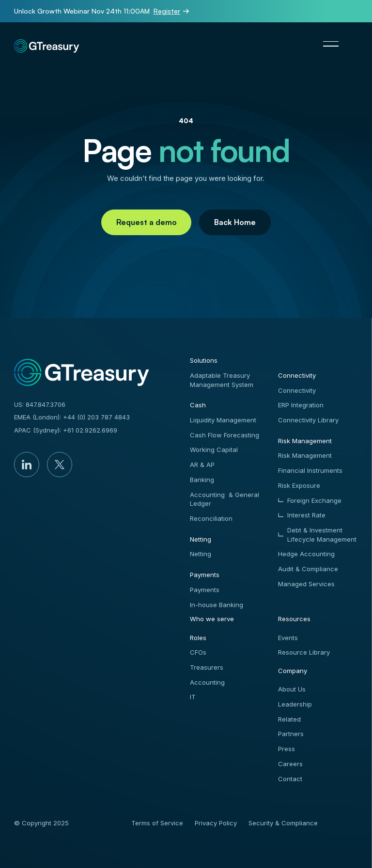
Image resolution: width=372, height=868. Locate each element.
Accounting (207, 682)
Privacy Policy (216, 823)
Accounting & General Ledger (225, 499)
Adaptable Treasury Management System (222, 380)
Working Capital (214, 450)
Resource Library (304, 652)
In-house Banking (217, 605)
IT (193, 697)
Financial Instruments (310, 470)
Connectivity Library (308, 420)
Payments (205, 590)
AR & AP (202, 465)
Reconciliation (211, 518)
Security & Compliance (283, 823)
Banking (202, 480)
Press (287, 749)
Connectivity (297, 390)
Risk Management (305, 455)
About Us (292, 689)
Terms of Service (157, 823)
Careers (290, 764)
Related (289, 719)
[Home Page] (47, 44)
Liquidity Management (223, 420)
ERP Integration (301, 405)
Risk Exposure (299, 485)
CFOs (198, 652)
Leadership (295, 704)
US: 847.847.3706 (40, 404)
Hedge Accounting (306, 554)
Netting (201, 554)
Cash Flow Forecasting (225, 435)
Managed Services (306, 584)
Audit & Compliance (308, 569)
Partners (291, 734)
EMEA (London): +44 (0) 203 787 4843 (72, 417)
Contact (290, 779)
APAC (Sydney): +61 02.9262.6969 (66, 430)
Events (288, 638)
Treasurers (207, 667)
